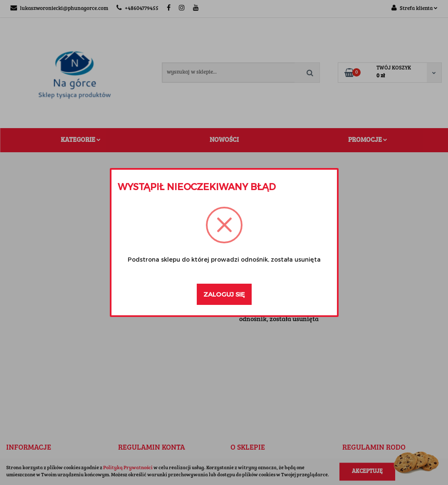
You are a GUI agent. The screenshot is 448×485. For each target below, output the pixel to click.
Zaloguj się (224, 294)
